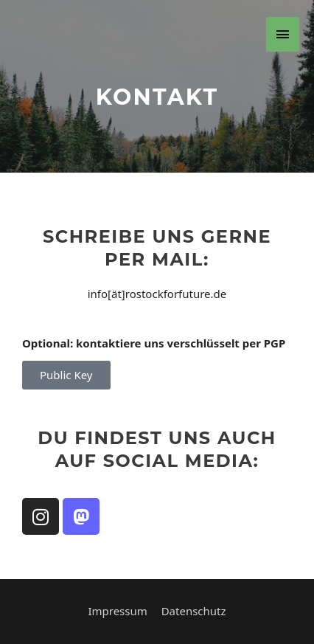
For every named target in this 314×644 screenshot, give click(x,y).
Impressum (117, 611)
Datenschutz (194, 611)
